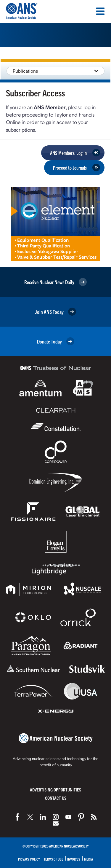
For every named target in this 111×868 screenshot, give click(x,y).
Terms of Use (54, 859)
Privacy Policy (29, 859)
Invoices (74, 859)
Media (89, 859)
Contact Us (56, 798)
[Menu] (100, 11)
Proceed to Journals (70, 168)
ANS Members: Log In (68, 153)
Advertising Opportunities (55, 790)
